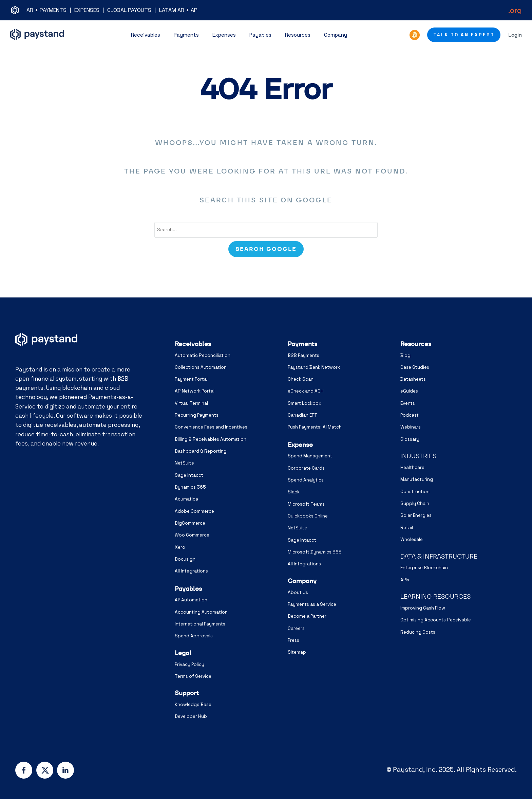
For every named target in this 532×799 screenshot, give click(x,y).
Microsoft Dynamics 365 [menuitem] (315, 552)
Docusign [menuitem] (185, 559)
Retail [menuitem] (407, 528)
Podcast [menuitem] (410, 415)
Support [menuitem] (187, 693)
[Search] (266, 249)
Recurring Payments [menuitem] (197, 415)
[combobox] (266, 230)
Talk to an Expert (464, 35)
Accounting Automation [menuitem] (201, 612)
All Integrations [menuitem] (191, 571)
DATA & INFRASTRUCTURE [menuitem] (439, 556)
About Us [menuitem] (298, 592)
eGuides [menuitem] (409, 391)
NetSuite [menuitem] (184, 463)
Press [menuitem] (293, 640)
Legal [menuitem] (183, 653)
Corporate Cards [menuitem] (306, 468)
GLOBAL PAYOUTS (129, 10)
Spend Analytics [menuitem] (306, 480)
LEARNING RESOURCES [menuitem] (435, 596)
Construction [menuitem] (415, 492)
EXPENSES (87, 10)
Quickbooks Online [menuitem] (308, 516)
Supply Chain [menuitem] (415, 503)
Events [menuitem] (408, 403)
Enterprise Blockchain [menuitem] (424, 568)
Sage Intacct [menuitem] (189, 475)
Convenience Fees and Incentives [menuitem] (211, 427)
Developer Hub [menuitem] (191, 716)
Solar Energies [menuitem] (416, 515)
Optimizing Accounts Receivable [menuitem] (436, 620)
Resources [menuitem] (416, 344)
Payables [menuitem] (188, 589)
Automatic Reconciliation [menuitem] (203, 355)
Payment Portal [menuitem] (191, 379)
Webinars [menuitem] (411, 427)
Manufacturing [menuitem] (417, 479)
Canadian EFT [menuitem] (302, 415)
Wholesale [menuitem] (412, 539)
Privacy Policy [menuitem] (189, 664)
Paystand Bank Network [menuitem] (314, 367)
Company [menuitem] (302, 581)
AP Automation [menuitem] (191, 600)
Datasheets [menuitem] (413, 379)
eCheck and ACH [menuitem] (306, 391)
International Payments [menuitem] (200, 624)
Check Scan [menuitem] (301, 379)
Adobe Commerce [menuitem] (194, 511)
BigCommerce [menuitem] (190, 523)
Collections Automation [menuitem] (201, 367)
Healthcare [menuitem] (412, 467)
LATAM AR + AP (178, 10)
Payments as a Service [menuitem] (312, 604)
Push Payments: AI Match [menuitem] (315, 427)
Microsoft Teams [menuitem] (306, 504)
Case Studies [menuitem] (415, 367)
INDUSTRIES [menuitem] (418, 456)
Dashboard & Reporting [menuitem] (201, 451)
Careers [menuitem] (296, 628)
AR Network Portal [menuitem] (195, 391)
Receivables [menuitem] (193, 344)
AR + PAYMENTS (46, 10)
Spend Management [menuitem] (310, 456)
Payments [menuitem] (302, 344)
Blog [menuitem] (405, 355)
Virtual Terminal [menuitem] (191, 403)
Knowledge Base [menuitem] (193, 704)
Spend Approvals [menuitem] (194, 636)
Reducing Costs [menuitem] (418, 632)
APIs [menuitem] (405, 580)
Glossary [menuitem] (410, 439)
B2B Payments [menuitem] (303, 355)
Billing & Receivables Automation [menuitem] (211, 439)
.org (515, 10)
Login (515, 35)
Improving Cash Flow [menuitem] (423, 608)
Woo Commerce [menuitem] (192, 535)
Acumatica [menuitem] (186, 499)
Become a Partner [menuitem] (307, 616)
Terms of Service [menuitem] (193, 676)
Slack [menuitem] (294, 492)
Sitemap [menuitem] (297, 652)
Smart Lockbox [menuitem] (305, 403)
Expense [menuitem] (300, 445)
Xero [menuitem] (180, 547)
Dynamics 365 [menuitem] (190, 487)
